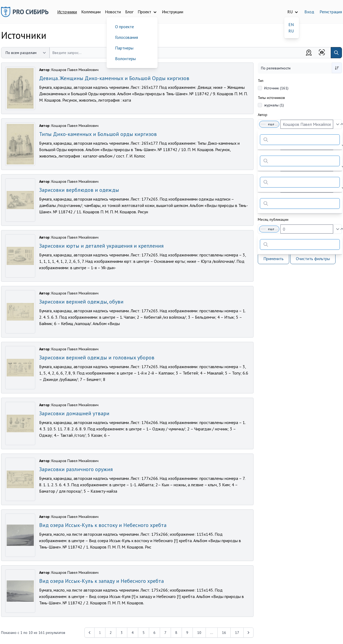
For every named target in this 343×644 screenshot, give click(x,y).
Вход (309, 12)
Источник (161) (276, 88)
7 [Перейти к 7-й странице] (165, 633)
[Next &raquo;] (248, 633)
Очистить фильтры (313, 259)
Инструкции (173, 12)
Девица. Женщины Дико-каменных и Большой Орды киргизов (114, 78)
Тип (261, 81)
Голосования (126, 37)
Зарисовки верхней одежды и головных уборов (97, 358)
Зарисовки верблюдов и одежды (79, 190)
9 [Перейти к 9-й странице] (187, 633)
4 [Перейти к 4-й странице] (133, 633)
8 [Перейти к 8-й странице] (176, 633)
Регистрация (331, 12)
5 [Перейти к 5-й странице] (144, 633)
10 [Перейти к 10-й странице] (199, 633)
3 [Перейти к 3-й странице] (122, 633)
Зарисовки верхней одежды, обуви (81, 302)
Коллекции (91, 12)
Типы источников (271, 98)
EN (291, 24)
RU (291, 31)
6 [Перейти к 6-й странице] (154, 633)
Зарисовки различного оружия (76, 469)
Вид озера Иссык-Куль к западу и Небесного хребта (101, 581)
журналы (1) (274, 105)
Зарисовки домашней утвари (74, 413)
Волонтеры (125, 59)
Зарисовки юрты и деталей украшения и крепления (101, 246)
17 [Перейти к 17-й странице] (237, 633)
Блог (129, 12)
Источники (67, 12)
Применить (273, 259)
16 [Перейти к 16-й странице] (224, 633)
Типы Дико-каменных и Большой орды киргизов (98, 134)
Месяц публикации (273, 219)
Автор (263, 115)
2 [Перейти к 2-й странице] (111, 633)
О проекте (124, 27)
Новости (113, 12)
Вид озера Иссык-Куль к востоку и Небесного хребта (103, 525)
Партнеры (124, 48)
